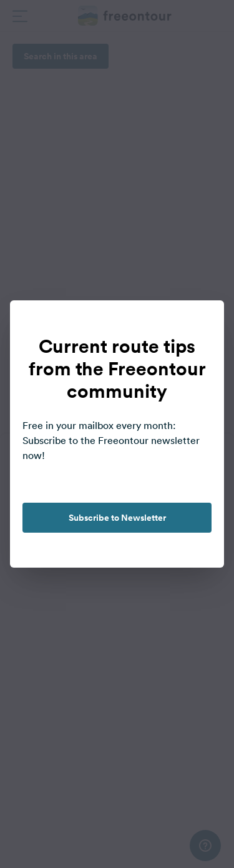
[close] (202, 323)
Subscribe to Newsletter (117, 518)
